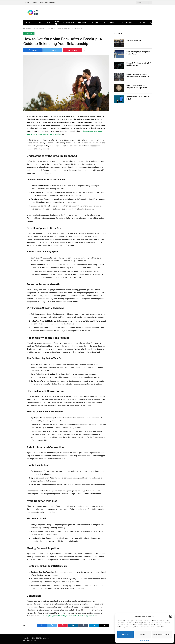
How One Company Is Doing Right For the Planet (138, 53)
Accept (126, 634)
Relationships (110, 23)
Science (38, 23)
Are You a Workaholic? (134, 40)
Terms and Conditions (47, 3)
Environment (127, 23)
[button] (171, 616)
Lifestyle (95, 23)
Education (141, 23)
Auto (48, 23)
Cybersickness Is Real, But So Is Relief (138, 98)
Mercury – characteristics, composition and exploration (137, 87)
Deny (143, 634)
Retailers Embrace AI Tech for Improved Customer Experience (138, 75)
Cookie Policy (145, 640)
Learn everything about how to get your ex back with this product (67, 616)
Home (28, 23)
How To (57, 23)
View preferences (162, 634)
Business (82, 23)
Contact (27, 3)
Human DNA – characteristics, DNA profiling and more (139, 64)
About (35, 3)
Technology (68, 23)
